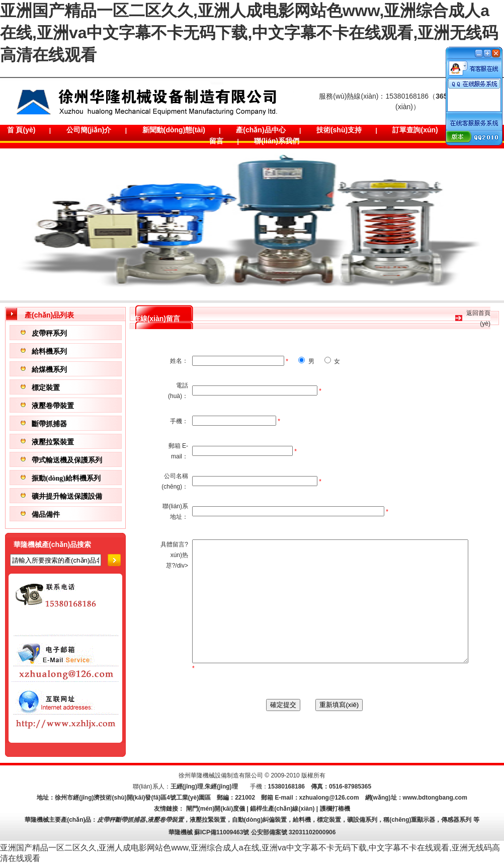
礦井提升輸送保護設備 (67, 496)
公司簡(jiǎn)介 (89, 130)
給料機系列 (49, 351)
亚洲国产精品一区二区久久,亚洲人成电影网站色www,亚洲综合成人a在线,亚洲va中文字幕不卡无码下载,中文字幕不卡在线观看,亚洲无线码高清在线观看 (249, 33)
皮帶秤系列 (49, 333)
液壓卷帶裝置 (53, 406)
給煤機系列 (49, 370)
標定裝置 (46, 388)
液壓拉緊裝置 (53, 442)
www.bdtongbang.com (435, 798)
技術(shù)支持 (339, 130)
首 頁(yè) (21, 130)
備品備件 (46, 515)
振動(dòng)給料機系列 (66, 478)
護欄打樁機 (335, 809)
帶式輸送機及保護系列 (67, 460)
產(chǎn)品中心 (261, 130)
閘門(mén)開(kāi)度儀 (216, 809)
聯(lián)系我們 (276, 141)
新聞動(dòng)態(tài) (174, 130)
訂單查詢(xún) (415, 130)
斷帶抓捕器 (49, 424)
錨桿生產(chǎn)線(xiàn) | (285, 809)
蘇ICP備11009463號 (222, 832)
